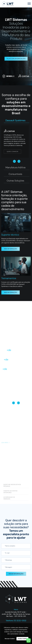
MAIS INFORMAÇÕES (11, 249)
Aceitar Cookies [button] (22, 639)
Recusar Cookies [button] (10, 639)
